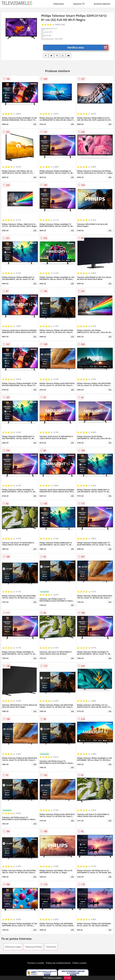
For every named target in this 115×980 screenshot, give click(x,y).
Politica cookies (80, 963)
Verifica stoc (88, 47)
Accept (67, 978)
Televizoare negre (13, 947)
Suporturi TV (79, 4)
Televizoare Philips (33, 947)
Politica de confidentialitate (58, 963)
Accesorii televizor (102, 4)
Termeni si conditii (36, 963)
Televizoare (59, 4)
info (35, 124)
